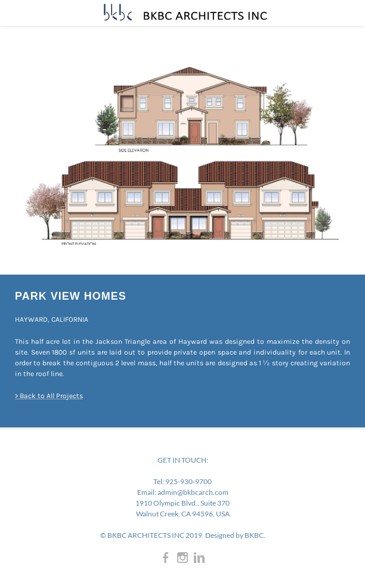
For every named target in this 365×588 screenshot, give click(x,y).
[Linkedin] (199, 558)
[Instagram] (182, 558)
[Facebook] (166, 558)
